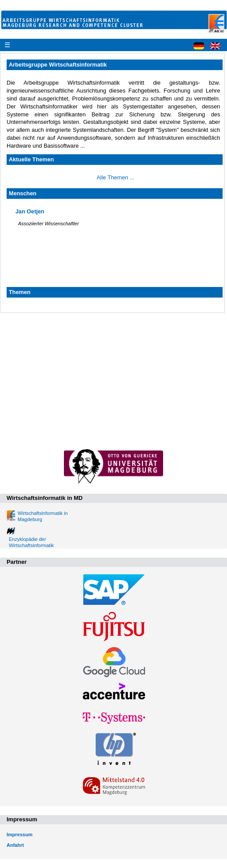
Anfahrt (15, 845)
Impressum (20, 834)
